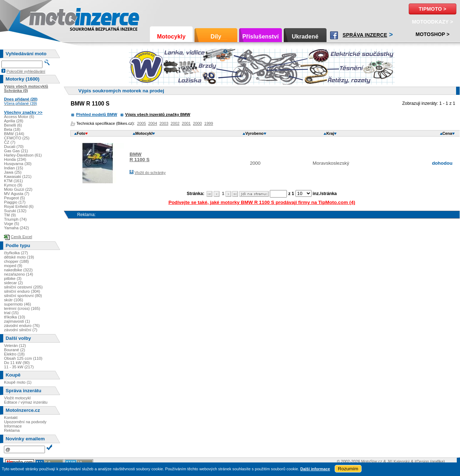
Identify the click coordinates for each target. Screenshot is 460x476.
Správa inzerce (365, 35)
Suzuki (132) (15, 211)
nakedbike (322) (18, 270)
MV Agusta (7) (17, 194)
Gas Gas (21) (16, 151)
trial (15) (11, 313)
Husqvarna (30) (18, 164)
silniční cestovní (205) (23, 287)
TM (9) (10, 215)
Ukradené (305, 37)
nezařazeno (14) (18, 274)
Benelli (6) (13, 125)
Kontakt (11, 418)
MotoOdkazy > (432, 22)
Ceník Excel (21, 237)
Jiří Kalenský (398, 461)
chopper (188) (16, 261)
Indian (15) (14, 168)
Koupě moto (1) (18, 382)
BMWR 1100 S (140, 157)
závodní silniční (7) (21, 330)
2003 (164, 123)
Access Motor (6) (19, 117)
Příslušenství (261, 37)
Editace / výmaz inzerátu (26, 402)
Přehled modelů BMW (97, 114)
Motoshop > (432, 34)
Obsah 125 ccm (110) (23, 358)
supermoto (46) (17, 304)
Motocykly (171, 37)
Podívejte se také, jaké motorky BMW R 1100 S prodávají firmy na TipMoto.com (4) (262, 202)
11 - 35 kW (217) (19, 367)
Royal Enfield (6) (19, 206)
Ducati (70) (14, 147)
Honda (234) (15, 159)
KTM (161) (13, 181)
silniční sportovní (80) (23, 296)
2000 (198, 123)
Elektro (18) (14, 354)
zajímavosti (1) (17, 321)
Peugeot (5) (14, 198)
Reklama (12, 430)
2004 (153, 123)
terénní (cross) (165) (22, 308)
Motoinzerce (44, 18)
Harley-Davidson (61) (23, 155)
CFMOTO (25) (17, 138)
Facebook (334, 35)
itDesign (422, 461)
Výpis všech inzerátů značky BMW (158, 114)
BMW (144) (14, 134)
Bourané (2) (14, 350)
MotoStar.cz (372, 461)
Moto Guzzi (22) (18, 189)
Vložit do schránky (150, 173)
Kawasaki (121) (18, 176)
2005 (141, 123)
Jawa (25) (13, 172)
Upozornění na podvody (25, 422)
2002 (175, 123)
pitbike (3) (13, 278)
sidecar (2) (13, 283)
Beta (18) (12, 129)
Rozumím (348, 469)
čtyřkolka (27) (16, 253)
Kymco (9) (13, 185)
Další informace (315, 469)
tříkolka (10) (14, 317)
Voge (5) (11, 224)
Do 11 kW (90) (17, 363)
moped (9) (13, 266)
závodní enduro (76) (22, 326)
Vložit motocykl (17, 398)
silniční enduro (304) (22, 291)
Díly (216, 37)
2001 (186, 123)
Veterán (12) (15, 346)
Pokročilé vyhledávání (26, 71)
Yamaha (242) (16, 228)
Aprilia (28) (14, 121)
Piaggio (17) (15, 202)
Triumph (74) (15, 219)
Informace (13, 426)
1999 (209, 123)
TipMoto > (432, 9)
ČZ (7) (10, 142)
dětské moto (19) (19, 257)
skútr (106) (13, 300)
